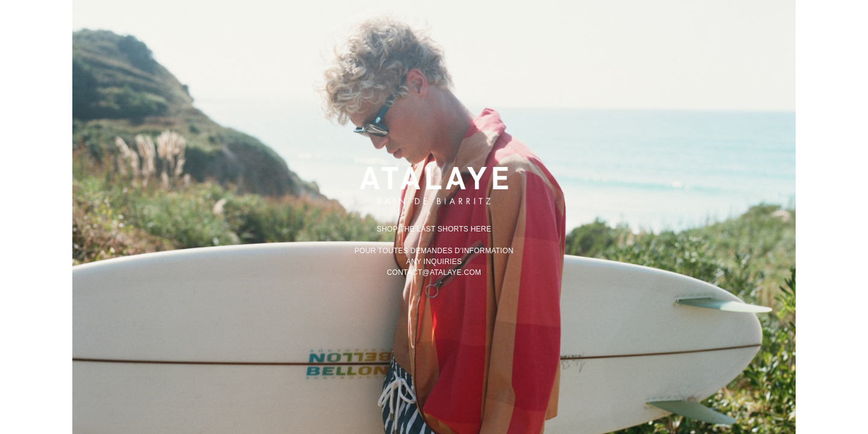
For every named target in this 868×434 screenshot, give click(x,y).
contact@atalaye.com (434, 272)
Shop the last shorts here (434, 229)
